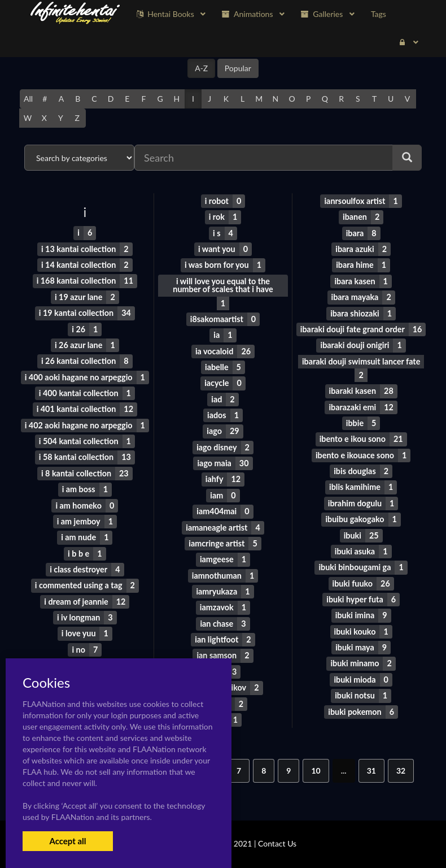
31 (371, 764)
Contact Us (277, 837)
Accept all (67, 841)
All (28, 99)
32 (401, 764)
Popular (238, 68)
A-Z (201, 68)
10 (316, 764)
